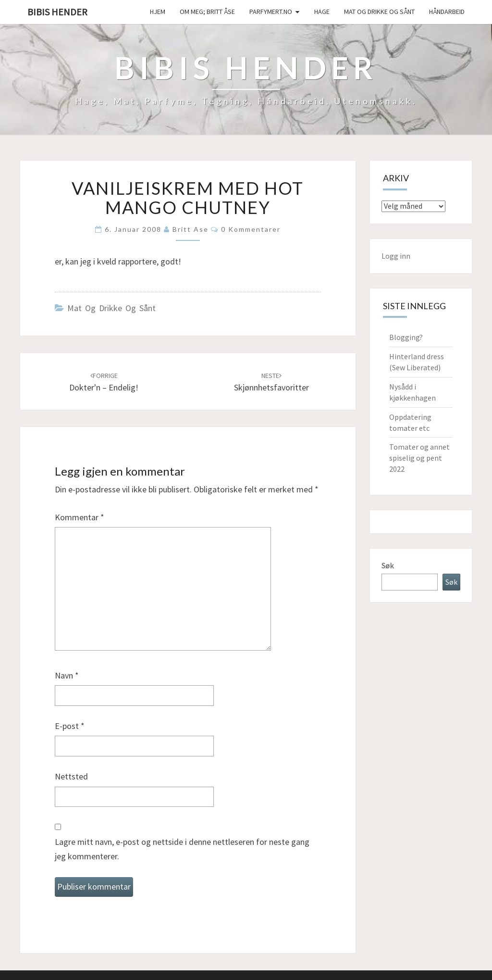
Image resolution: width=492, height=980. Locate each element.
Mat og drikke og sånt (379, 12)
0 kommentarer (251, 229)
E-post (70, 726)
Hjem (158, 12)
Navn (67, 675)
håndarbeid (447, 12)
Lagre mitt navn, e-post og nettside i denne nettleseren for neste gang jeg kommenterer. (182, 849)
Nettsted (71, 776)
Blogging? (406, 337)
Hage (322, 12)
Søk (387, 565)
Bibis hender (57, 12)
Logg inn (396, 256)
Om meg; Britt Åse (207, 12)
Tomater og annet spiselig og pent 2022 (419, 458)
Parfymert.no (271, 12)
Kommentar (80, 517)
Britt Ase (191, 229)
